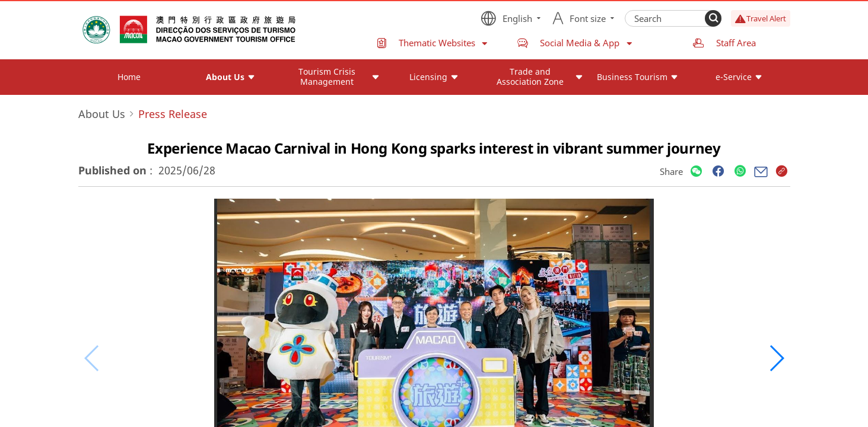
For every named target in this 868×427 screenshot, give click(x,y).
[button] (776, 358)
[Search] (713, 18)
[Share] (696, 172)
